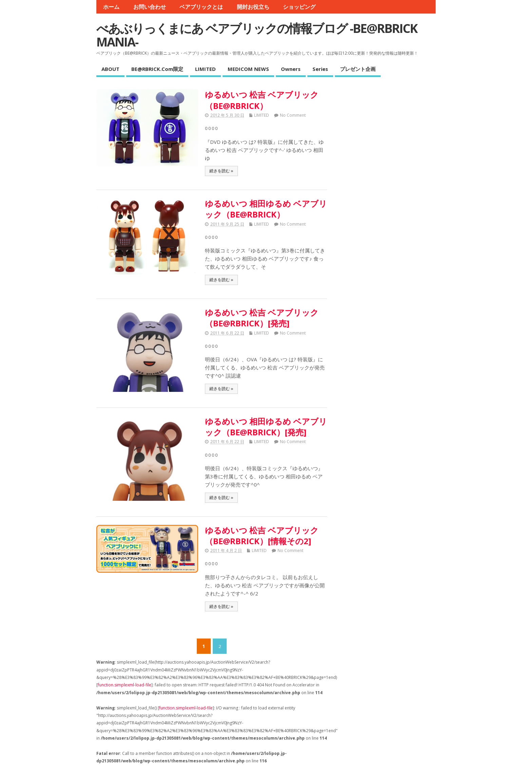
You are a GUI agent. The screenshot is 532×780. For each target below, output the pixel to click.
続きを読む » (221, 171)
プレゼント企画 (358, 69)
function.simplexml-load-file (125, 685)
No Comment (293, 115)
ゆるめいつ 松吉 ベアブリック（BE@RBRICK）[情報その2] (262, 536)
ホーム (111, 7)
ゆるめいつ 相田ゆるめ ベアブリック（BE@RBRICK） (266, 209)
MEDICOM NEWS (248, 69)
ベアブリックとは (201, 7)
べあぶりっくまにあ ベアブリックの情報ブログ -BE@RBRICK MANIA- (257, 35)
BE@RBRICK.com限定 (157, 69)
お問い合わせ (150, 7)
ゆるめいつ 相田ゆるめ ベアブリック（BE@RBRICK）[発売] (266, 427)
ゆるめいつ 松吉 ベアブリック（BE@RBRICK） (262, 100)
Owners (291, 69)
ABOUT (110, 69)
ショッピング (299, 7)
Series (320, 69)
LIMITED (205, 69)
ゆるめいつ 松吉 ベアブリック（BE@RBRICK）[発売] (262, 318)
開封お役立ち (253, 7)
